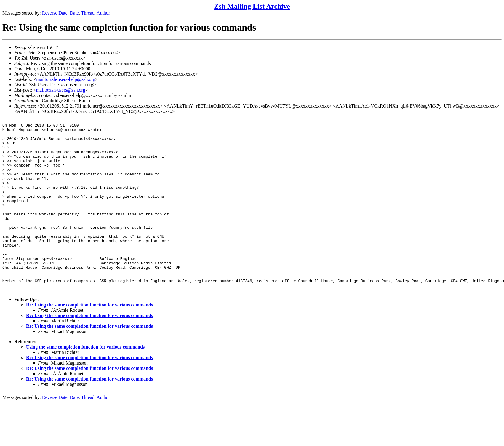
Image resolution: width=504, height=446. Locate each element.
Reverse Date (55, 13)
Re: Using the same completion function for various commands (89, 338)
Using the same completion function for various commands (85, 380)
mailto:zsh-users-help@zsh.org (66, 79)
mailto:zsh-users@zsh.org (60, 90)
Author (103, 13)
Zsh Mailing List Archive (252, 6)
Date (74, 13)
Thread (88, 13)
